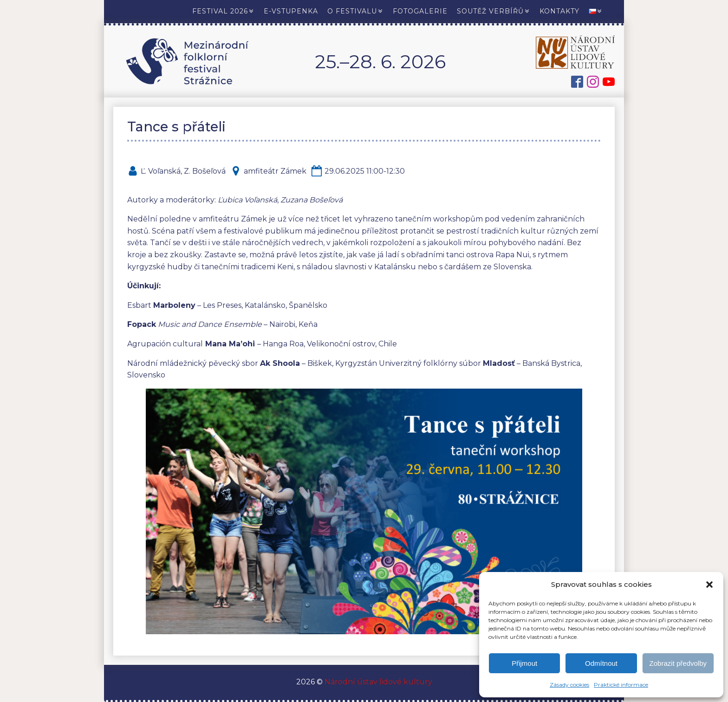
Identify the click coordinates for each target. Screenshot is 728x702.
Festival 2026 (223, 11)
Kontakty (559, 11)
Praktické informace (621, 685)
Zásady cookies (569, 685)
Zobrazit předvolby (678, 663)
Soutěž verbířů (494, 11)
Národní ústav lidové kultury (377, 682)
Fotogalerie (420, 11)
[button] (709, 585)
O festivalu (355, 11)
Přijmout (524, 663)
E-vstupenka (291, 11)
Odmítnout (601, 663)
